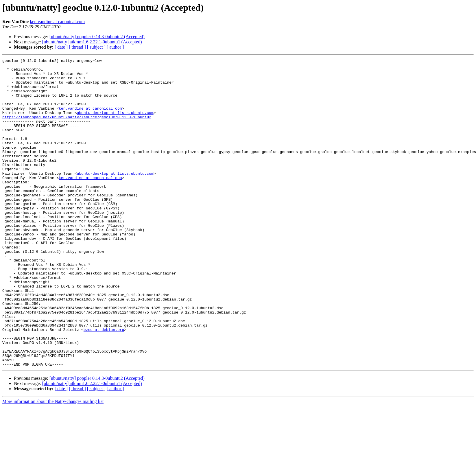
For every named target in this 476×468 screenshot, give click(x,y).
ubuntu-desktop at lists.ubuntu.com (115, 124)
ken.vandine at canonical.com (57, 22)
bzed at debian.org (104, 384)
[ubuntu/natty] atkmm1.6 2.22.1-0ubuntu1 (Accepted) (92, 42)
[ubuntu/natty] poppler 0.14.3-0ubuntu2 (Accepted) (97, 37)
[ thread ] (77, 47)
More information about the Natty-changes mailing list (53, 463)
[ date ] (61, 47)
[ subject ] (96, 47)
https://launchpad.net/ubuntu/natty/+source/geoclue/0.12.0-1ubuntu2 (77, 129)
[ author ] (115, 47)
